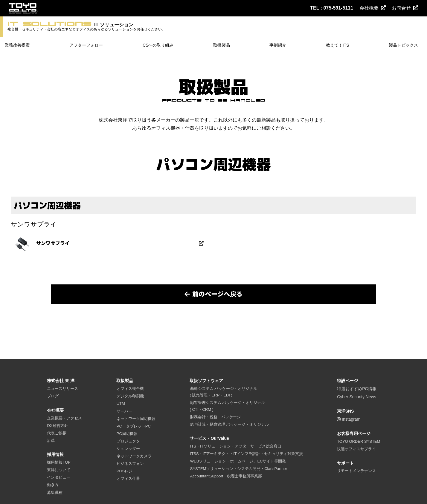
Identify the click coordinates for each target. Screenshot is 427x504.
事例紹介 (278, 45)
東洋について (59, 470)
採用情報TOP (59, 463)
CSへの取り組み (158, 45)
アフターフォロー (86, 45)
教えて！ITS (338, 45)
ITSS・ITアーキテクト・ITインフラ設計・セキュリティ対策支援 (247, 454)
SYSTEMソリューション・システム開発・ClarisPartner (239, 469)
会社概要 (373, 8)
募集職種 (55, 492)
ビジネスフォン (130, 464)
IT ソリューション (93, 27)
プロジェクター (130, 441)
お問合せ (405, 8)
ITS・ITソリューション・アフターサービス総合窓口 (236, 446)
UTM (121, 404)
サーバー (124, 411)
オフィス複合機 (130, 389)
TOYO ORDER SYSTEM (359, 442)
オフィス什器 (128, 479)
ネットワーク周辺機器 (136, 419)
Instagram (349, 419)
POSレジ (125, 471)
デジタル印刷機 (130, 396)
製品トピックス (403, 45)
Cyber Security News (357, 397)
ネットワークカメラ (134, 456)
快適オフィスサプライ (356, 449)
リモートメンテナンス (356, 471)
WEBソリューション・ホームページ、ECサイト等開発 (238, 461)
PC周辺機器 (127, 434)
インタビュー (59, 478)
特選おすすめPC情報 (357, 389)
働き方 (53, 485)
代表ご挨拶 (57, 433)
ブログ (53, 396)
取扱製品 (222, 45)
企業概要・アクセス (64, 418)
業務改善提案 (17, 45)
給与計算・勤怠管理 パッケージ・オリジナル (230, 424)
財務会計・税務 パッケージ (215, 417)
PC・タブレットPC (134, 426)
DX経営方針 (57, 426)
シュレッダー (128, 449)
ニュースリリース (62, 389)
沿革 (51, 441)
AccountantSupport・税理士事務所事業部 (226, 476)
